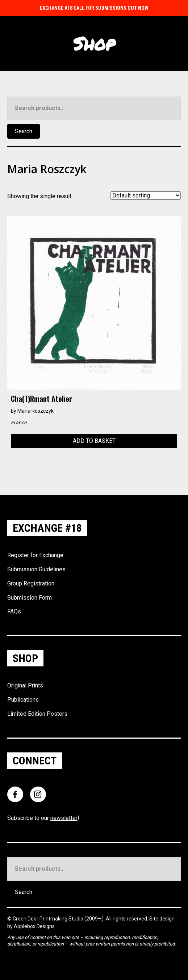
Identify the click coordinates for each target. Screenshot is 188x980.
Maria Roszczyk (35, 411)
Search (24, 131)
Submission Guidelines (36, 569)
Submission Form (30, 598)
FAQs (14, 611)
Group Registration (31, 583)
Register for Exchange (35, 555)
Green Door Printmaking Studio (49, 919)
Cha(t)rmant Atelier (41, 399)
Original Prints (25, 685)
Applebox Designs (34, 926)
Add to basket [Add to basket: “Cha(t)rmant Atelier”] (94, 441)
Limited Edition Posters (37, 714)
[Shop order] (146, 195)
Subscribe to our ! (43, 818)
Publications (23, 700)
